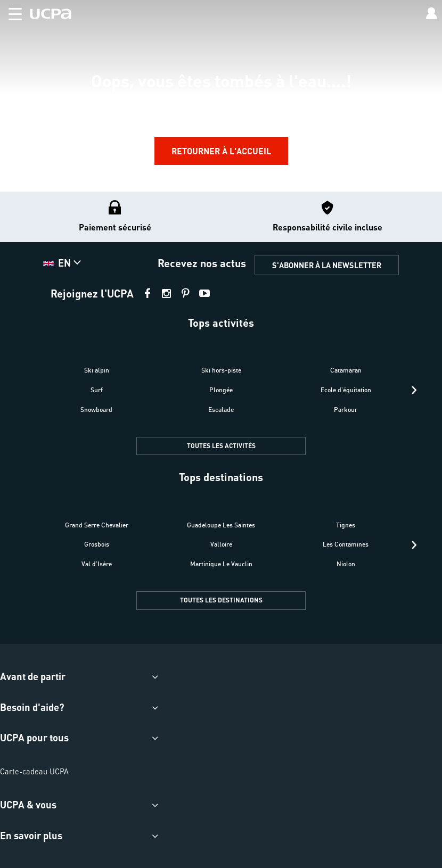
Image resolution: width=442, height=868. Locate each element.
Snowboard (96, 410)
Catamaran (346, 370)
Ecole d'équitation (346, 390)
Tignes (346, 525)
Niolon (346, 564)
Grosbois (97, 544)
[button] (11, 12)
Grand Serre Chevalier (97, 525)
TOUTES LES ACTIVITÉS (221, 446)
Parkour (346, 410)
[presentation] (414, 390)
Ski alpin (97, 370)
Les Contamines (346, 544)
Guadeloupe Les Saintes (221, 525)
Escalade (221, 410)
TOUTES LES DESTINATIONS (221, 600)
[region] (221, 96)
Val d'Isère (97, 564)
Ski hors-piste (221, 370)
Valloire (221, 544)
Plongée (221, 390)
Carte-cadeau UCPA (34, 771)
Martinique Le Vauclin (221, 564)
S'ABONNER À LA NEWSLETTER (327, 265)
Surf (97, 390)
